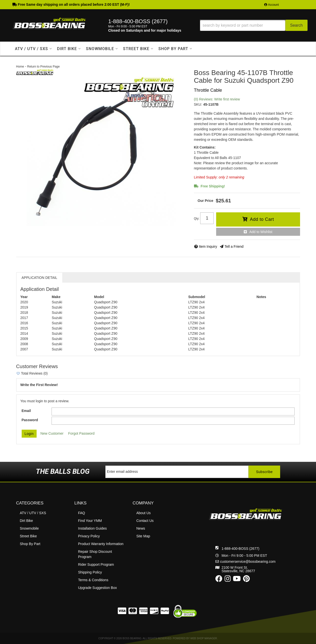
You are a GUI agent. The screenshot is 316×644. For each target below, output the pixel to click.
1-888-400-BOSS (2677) (241, 549)
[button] (254, 25)
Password (30, 420)
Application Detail (39, 278)
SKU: (198, 104)
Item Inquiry (208, 246)
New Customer (52, 433)
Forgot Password (81, 433)
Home (20, 67)
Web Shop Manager (204, 638)
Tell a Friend (234, 246)
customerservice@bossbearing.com (248, 562)
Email (26, 411)
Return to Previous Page (43, 67)
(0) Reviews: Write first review (217, 99)
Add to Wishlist (261, 232)
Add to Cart (262, 219)
